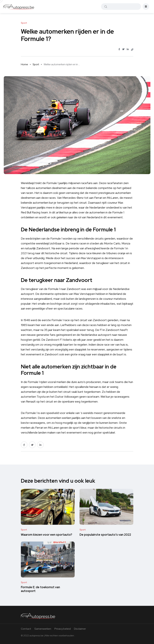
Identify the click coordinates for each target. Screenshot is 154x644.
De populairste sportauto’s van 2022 (105, 535)
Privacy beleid (63, 629)
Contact (26, 629)
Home (24, 64)
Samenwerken (43, 629)
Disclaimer (80, 629)
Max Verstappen (92, 258)
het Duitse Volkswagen (66, 397)
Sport (36, 64)
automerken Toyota (34, 397)
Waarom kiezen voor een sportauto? (47, 535)
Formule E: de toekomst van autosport (40, 589)
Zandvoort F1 (55, 340)
